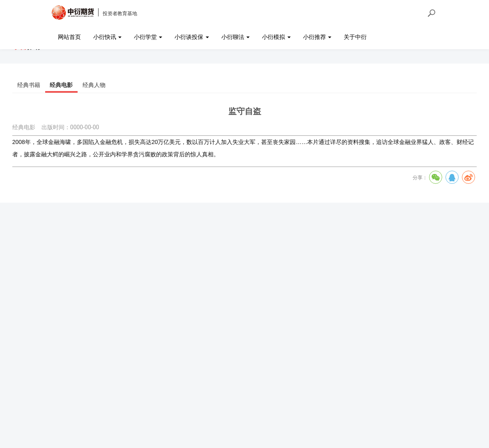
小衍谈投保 (192, 37)
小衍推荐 (317, 37)
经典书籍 (29, 85)
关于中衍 (355, 37)
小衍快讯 (107, 37)
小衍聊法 (235, 37)
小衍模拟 (276, 37)
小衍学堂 (148, 37)
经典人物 (94, 85)
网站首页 (69, 37)
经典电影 (61, 85)
